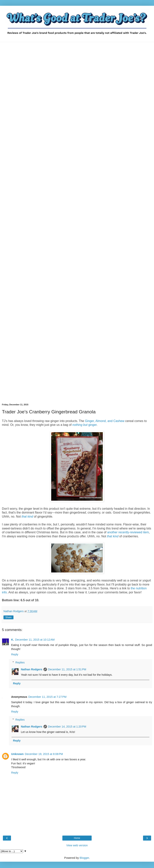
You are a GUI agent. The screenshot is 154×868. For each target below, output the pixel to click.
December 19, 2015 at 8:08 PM (44, 754)
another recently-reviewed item (128, 532)
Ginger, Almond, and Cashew (105, 421)
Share (8, 617)
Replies (20, 662)
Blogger (84, 858)
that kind (113, 536)
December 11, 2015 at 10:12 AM (35, 640)
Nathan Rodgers (31, 669)
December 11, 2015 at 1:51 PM (67, 669)
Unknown (17, 754)
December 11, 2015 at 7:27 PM (47, 697)
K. (13, 640)
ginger (85, 425)
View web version (77, 845)
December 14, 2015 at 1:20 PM (67, 727)
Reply (15, 654)
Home (77, 838)
